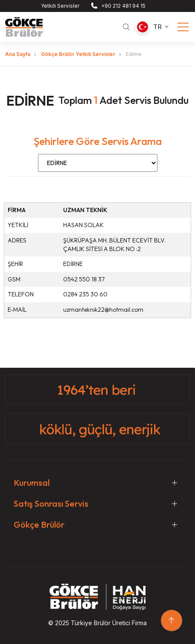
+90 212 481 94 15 (123, 6)
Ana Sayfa (18, 54)
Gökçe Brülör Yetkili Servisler (78, 54)
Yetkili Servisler (60, 6)
